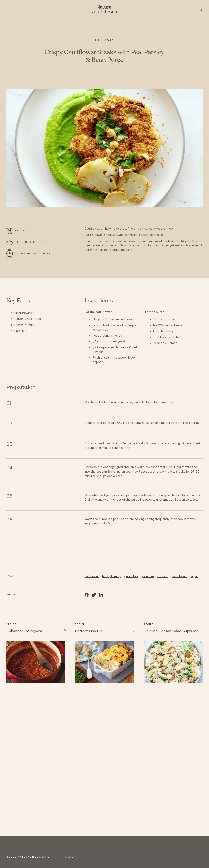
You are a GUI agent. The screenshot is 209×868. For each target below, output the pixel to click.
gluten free (131, 576)
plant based (179, 576)
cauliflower (92, 576)
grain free (148, 576)
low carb (163, 576)
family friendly (111, 576)
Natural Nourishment (105, 10)
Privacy (69, 857)
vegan (194, 576)
